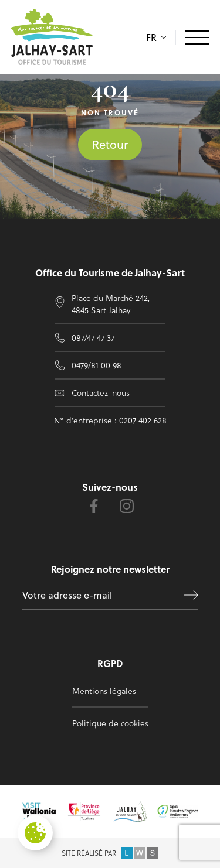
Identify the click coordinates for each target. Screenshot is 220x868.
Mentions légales (104, 691)
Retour (110, 144)
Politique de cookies (110, 723)
